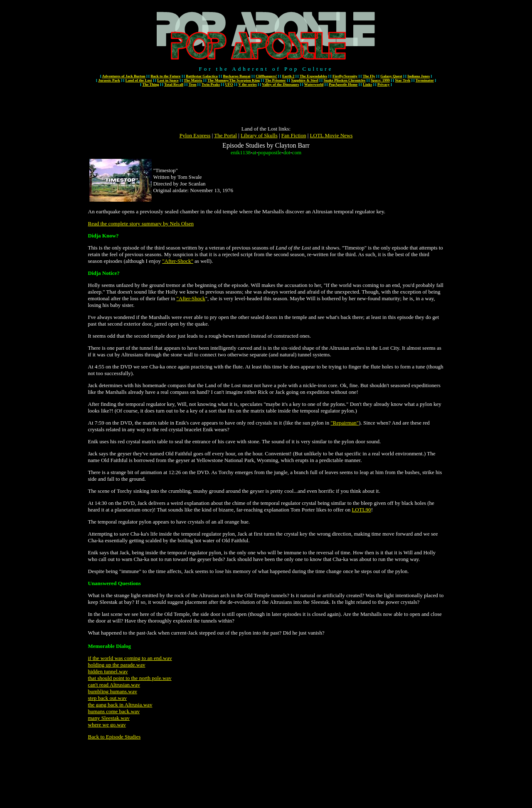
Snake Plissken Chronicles (344, 80)
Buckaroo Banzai (236, 76)
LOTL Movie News (331, 135)
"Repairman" (345, 423)
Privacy (384, 84)
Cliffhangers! (266, 76)
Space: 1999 (380, 80)
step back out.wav (108, 698)
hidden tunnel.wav (108, 671)
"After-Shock (191, 298)
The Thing (150, 84)
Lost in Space (168, 80)
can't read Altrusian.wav (114, 685)
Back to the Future (165, 76)
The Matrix (193, 80)
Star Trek (403, 80)
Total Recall (174, 84)
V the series (247, 84)
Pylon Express (195, 135)
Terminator (425, 80)
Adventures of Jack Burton (123, 76)
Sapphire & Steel (304, 80)
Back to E (99, 737)
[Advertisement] (266, 107)
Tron (193, 84)
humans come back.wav (114, 711)
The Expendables (313, 76)
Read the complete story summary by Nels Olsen (141, 224)
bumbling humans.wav (113, 691)
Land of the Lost (139, 80)
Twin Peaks (211, 84)
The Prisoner (276, 80)
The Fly (369, 76)
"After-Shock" (178, 261)
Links (367, 84)
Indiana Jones (419, 76)
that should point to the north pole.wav (130, 678)
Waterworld (314, 84)
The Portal (225, 135)
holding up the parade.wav (117, 665)
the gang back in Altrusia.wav (120, 705)
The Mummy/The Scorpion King (234, 80)
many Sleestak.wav (109, 718)
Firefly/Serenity (345, 76)
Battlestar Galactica (202, 76)
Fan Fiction (294, 135)
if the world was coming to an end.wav (130, 658)
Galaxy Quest (391, 76)
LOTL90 (361, 510)
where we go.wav (107, 725)
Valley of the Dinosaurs (280, 84)
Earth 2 (288, 76)
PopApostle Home (343, 84)
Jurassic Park (109, 80)
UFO (229, 84)
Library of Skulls (259, 135)
